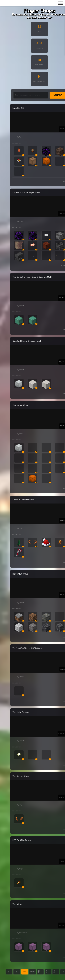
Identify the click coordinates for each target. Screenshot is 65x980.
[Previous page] (17, 972)
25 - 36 (39, 972)
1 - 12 (25, 972)
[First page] (9, 972)
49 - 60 (55, 972)
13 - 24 (32, 972)
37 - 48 (47, 972)
